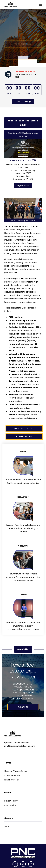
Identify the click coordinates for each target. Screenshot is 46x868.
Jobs (7, 826)
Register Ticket (23, 185)
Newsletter (23, 649)
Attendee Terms (12, 775)
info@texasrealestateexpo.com (20, 746)
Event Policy (10, 805)
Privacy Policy (11, 801)
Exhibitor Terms (12, 780)
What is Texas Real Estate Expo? (23, 123)
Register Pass (23, 102)
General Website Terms (16, 771)
